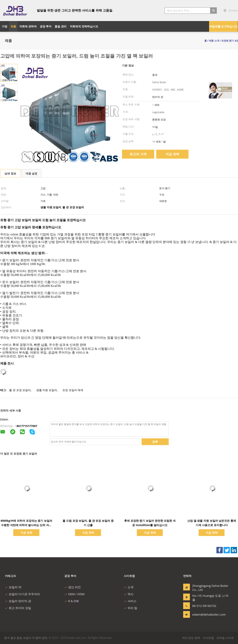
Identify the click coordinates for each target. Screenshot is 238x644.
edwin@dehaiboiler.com (205, 614)
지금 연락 (172, 154)
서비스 (130, 601)
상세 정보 (10, 173)
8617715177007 (27, 426)
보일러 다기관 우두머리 (22, 594)
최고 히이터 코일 (18, 608)
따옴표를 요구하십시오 (224, 26)
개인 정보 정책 (191, 638)
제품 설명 (31, 173)
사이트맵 (208, 638)
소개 (129, 587)
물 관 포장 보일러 (20, 390)
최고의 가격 (138, 154)
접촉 (155, 442)
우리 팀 (130, 608)
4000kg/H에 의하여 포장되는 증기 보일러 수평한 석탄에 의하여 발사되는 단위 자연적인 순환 (26, 525)
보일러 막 (13, 587)
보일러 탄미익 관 (18, 601)
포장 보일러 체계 (73, 390)
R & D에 (72, 601)
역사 (129, 594)
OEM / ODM (74, 594)
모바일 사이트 (225, 638)
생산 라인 (73, 587)
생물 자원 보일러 (47, 390)
